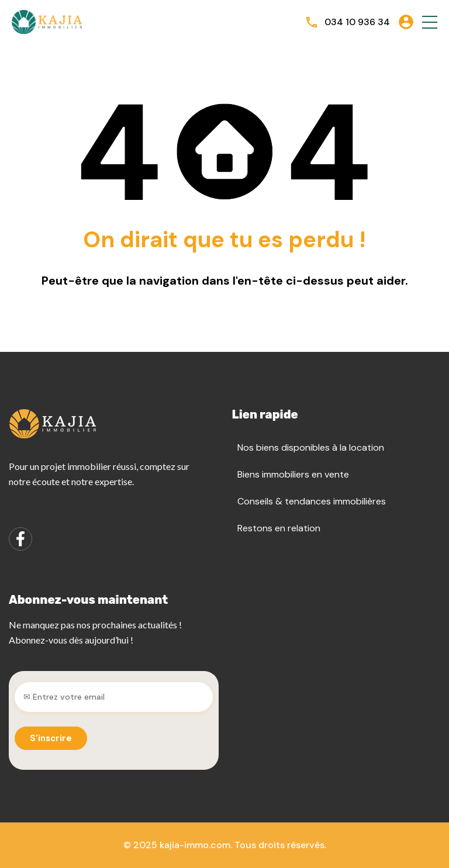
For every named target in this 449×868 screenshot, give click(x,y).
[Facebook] (20, 539)
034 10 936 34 (357, 22)
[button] (430, 22)
